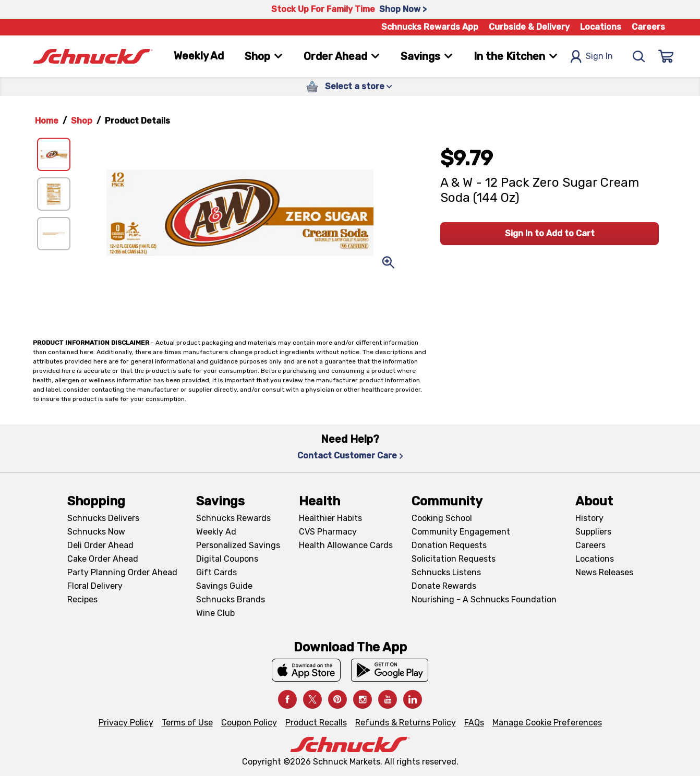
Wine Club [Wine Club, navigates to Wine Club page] (215, 613)
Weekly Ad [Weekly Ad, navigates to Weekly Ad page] (199, 56)
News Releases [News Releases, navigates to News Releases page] (604, 572)
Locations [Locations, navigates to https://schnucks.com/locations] (601, 27)
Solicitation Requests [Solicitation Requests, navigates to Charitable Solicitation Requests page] (454, 559)
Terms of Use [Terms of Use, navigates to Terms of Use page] (187, 723)
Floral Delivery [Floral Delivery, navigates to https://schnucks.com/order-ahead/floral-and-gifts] (95, 586)
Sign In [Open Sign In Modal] (592, 57)
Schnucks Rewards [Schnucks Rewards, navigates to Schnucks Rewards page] (233, 518)
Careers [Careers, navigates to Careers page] (648, 27)
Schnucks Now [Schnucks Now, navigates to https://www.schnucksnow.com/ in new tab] (96, 532)
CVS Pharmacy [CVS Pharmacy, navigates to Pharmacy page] (328, 532)
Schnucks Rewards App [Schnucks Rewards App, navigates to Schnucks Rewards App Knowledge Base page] (430, 27)
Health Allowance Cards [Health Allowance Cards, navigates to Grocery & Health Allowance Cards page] (346, 545)
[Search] (639, 56)
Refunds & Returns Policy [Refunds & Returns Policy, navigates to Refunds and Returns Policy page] (406, 723)
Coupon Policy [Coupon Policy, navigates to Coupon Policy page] (249, 723)
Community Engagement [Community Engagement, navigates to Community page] (461, 532)
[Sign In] (666, 56)
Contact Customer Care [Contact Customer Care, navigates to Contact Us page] (350, 456)
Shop (82, 121)
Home (47, 121)
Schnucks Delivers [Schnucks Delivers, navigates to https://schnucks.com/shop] (103, 518)
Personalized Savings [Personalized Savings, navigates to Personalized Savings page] (238, 545)
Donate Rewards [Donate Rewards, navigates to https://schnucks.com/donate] (444, 586)
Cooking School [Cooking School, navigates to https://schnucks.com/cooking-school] (442, 518)
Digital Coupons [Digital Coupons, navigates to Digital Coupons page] (227, 559)
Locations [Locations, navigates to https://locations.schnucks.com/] (595, 559)
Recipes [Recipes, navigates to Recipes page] (82, 599)
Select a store (359, 86)
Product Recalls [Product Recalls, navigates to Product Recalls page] (316, 723)
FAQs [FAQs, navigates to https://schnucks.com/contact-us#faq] (474, 723)
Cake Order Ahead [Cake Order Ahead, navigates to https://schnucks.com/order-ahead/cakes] (103, 559)
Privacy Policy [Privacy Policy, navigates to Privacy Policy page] (126, 723)
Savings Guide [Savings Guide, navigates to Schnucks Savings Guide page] (224, 586)
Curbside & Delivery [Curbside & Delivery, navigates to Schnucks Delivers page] (529, 27)
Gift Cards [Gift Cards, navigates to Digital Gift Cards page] (216, 572)
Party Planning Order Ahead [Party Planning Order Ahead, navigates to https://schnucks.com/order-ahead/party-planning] (122, 572)
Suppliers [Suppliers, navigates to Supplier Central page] (593, 532)
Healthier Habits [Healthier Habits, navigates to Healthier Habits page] (330, 518)
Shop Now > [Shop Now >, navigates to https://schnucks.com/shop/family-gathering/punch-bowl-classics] (403, 9)
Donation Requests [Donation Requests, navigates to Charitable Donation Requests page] (449, 545)
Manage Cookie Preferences (547, 723)
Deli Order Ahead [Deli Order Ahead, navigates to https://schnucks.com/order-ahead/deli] (100, 545)
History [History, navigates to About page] (589, 518)
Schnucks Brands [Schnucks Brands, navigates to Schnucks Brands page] (231, 599)
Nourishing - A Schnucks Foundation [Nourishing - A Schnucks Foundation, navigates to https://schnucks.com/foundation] (484, 599)
